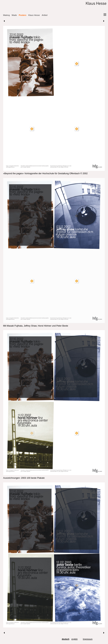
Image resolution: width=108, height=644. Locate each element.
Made (14, 15)
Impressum (88, 639)
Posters (22, 15)
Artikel (45, 15)
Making (7, 15)
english (75, 639)
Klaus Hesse (34, 15)
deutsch (66, 639)
